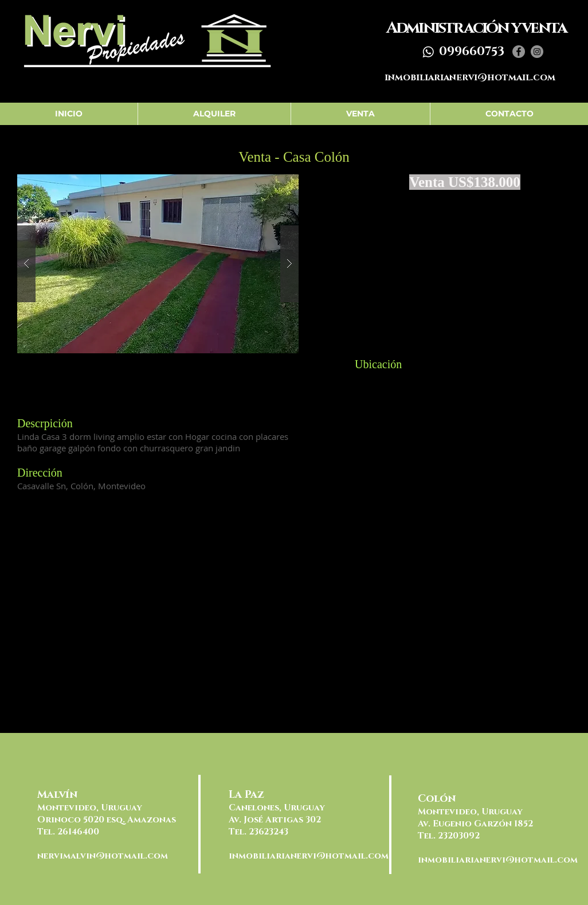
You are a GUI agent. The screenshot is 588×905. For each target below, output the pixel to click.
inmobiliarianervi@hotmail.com (470, 77)
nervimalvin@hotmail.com (103, 856)
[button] (158, 264)
